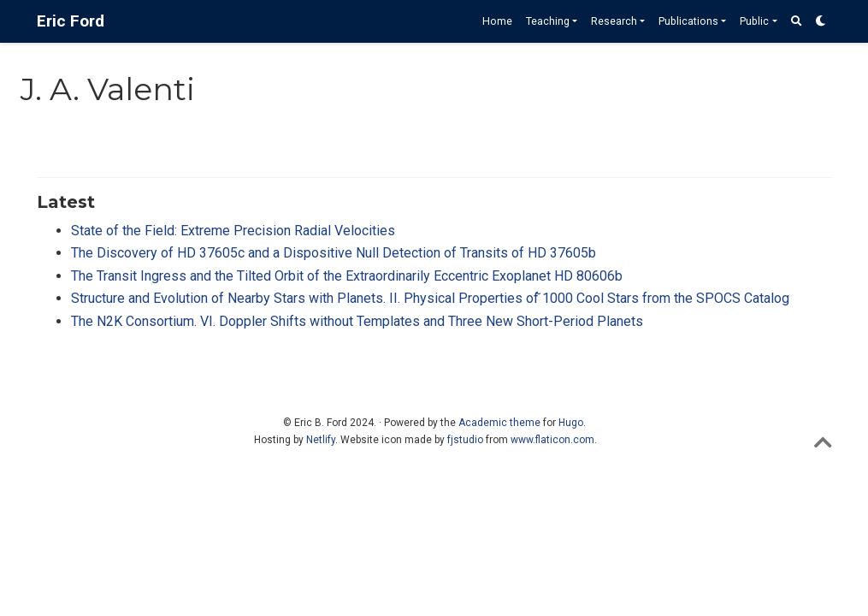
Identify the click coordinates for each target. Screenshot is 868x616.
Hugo (571, 423)
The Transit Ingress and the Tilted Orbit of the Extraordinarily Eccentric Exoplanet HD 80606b (347, 276)
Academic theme (499, 423)
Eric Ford (71, 21)
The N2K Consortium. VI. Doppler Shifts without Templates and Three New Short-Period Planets (357, 321)
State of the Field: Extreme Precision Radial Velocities (233, 231)
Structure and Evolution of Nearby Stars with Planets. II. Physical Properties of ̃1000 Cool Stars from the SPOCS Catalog (430, 298)
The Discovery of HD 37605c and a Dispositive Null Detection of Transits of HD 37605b (334, 253)
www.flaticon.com (552, 440)
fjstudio (465, 440)
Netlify (321, 440)
